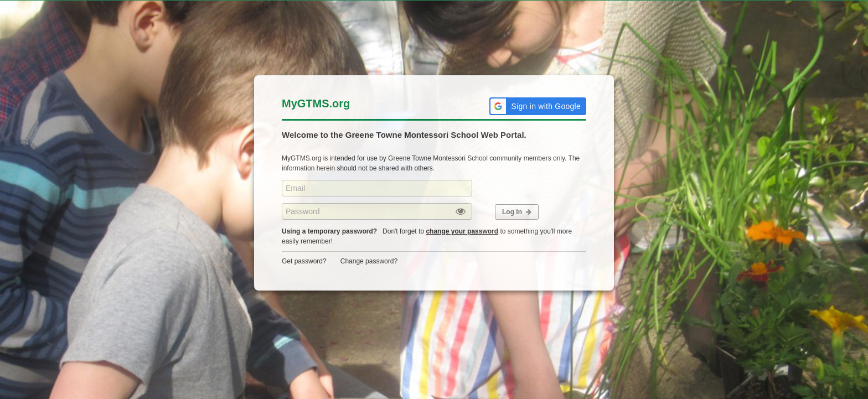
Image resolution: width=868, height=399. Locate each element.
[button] (538, 106)
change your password (462, 231)
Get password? (304, 261)
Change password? (369, 261)
